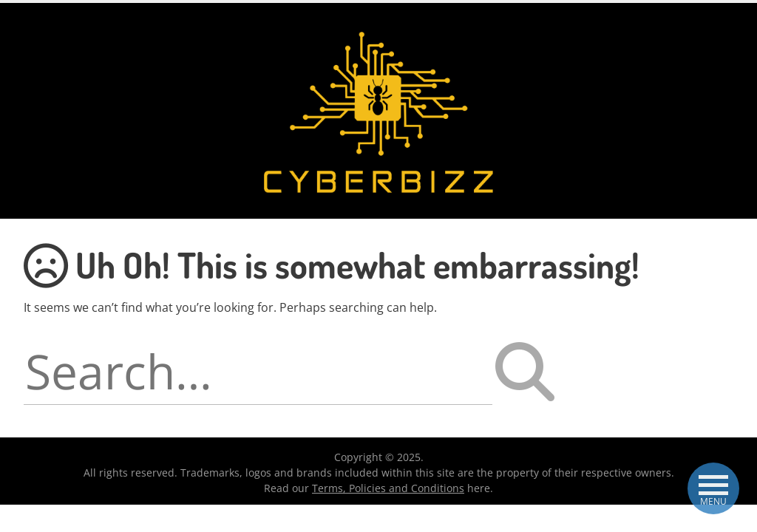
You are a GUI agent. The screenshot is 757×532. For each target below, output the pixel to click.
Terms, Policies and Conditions (388, 488)
